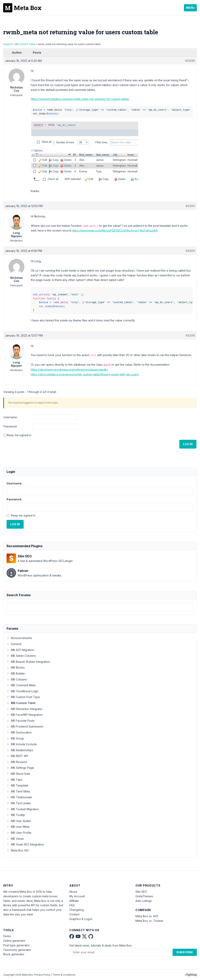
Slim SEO (141, 892)
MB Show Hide (18, 774)
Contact (74, 914)
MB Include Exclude (22, 744)
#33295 (190, 61)
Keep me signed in (19, 435)
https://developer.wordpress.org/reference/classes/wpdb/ (69, 370)
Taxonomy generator (17, 950)
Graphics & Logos (81, 919)
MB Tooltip (16, 815)
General (14, 644)
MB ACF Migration (20, 650)
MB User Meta (18, 827)
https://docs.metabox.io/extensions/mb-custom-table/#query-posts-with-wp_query (85, 374)
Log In (188, 444)
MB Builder (16, 673)
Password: (10, 426)
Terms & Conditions (64, 975)
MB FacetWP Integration (25, 715)
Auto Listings (144, 901)
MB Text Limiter (19, 803)
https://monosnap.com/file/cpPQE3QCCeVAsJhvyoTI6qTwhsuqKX (115, 230)
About (73, 892)
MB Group (15, 738)
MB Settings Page (20, 768)
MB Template (17, 785)
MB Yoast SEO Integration (25, 844)
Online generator (14, 941)
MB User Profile (19, 833)
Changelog (77, 910)
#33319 (190, 335)
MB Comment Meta (21, 685)
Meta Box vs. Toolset (149, 921)
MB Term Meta (18, 791)
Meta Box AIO (18, 850)
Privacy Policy (42, 975)
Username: (11, 417)
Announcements (19, 638)
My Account (77, 896)
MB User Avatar (19, 821)
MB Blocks (16, 667)
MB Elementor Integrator (25, 709)
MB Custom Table (25, 44)
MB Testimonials (19, 797)
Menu (190, 8)
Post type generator (16, 945)
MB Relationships (20, 750)
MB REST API (17, 756)
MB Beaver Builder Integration (28, 662)
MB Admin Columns (21, 656)
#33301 (190, 206)
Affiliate (74, 901)
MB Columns (17, 679)
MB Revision (17, 762)
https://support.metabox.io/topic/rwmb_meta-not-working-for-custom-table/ (80, 99)
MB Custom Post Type (23, 697)
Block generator (14, 954)
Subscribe (185, 952)
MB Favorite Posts (21, 721)
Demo (7, 936)
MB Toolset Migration (23, 809)
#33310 (190, 251)
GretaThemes (144, 896)
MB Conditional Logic (23, 691)
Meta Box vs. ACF (147, 916)
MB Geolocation (19, 732)
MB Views (15, 839)
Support (8, 44)
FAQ (72, 905)
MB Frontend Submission (25, 726)
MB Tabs (14, 780)
